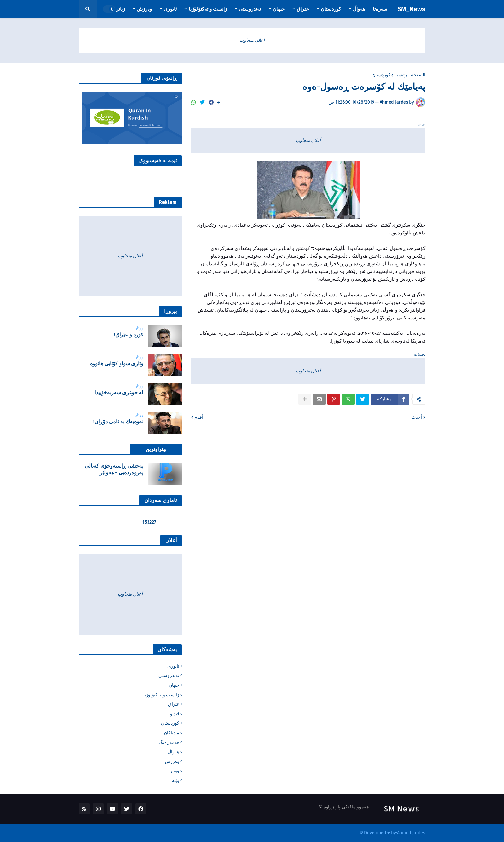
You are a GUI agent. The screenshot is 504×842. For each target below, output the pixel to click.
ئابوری (173, 666)
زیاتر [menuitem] (121, 9)
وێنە (176, 780)
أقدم (199, 417)
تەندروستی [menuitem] (250, 9)
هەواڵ (174, 752)
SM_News (411, 9)
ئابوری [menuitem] (170, 9)
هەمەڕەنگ (169, 742)
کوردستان (381, 75)
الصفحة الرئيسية (410, 75)
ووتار (175, 771)
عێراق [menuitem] (303, 9)
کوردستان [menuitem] (331, 9)
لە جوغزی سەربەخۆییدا (119, 393)
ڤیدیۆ (175, 714)
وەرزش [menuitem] (144, 9)
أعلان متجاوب (252, 40)
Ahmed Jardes (411, 833)
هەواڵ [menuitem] (359, 9)
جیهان (174, 685)
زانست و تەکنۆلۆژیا (161, 695)
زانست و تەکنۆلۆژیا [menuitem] (208, 9)
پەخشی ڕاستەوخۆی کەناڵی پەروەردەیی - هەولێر (114, 469)
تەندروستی (169, 676)
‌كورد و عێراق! (129, 335)
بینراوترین (156, 449)
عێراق (174, 704)
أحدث (417, 417)
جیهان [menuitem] (279, 9)
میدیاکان (172, 733)
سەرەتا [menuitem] (380, 9)
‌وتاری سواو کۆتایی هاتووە (117, 364)
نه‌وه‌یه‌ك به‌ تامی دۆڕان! (118, 421)
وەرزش (172, 761)
